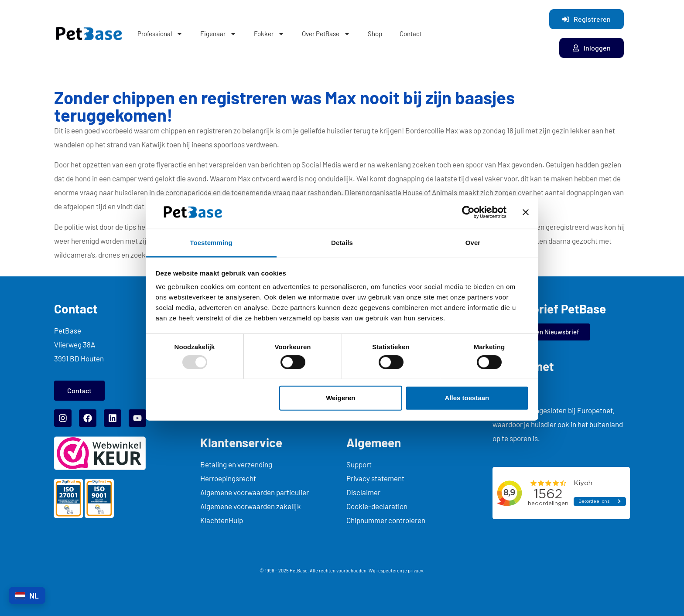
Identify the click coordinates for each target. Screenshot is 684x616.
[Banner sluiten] (526, 212)
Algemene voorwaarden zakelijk (251, 506)
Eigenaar (218, 34)
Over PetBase (326, 34)
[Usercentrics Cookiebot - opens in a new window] (468, 212)
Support (359, 464)
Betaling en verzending (236, 464)
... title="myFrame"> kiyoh (561, 493)
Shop (375, 34)
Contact (411, 34)
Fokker (269, 34)
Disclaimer (363, 492)
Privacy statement (375, 478)
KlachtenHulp (222, 520)
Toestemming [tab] (211, 243)
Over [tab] (473, 243)
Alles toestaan (467, 398)
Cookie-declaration (377, 506)
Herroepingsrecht (228, 478)
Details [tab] (342, 243)
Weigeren (340, 398)
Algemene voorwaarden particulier (255, 492)
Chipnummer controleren (386, 520)
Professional (160, 34)
